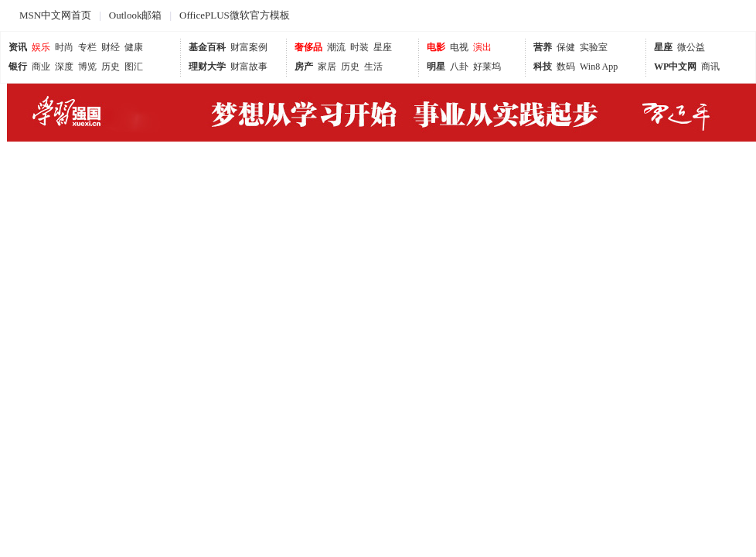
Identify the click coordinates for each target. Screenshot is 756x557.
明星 (436, 67)
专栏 (87, 47)
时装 (359, 47)
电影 (436, 47)
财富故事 (249, 67)
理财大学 (207, 67)
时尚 (64, 47)
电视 (459, 47)
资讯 (18, 47)
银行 (18, 67)
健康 (134, 47)
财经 (111, 47)
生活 (373, 67)
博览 (87, 67)
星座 (383, 47)
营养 (543, 47)
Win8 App (599, 67)
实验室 (594, 47)
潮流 (336, 47)
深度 (64, 67)
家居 (327, 67)
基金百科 (207, 47)
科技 (543, 67)
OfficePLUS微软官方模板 (235, 15)
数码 (566, 67)
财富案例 (249, 47)
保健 (566, 47)
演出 (482, 47)
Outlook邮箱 (136, 15)
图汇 (134, 67)
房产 (304, 67)
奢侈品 (308, 47)
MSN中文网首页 (55, 15)
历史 (111, 67)
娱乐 (41, 47)
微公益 (691, 47)
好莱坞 (487, 67)
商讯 (710, 67)
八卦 (459, 67)
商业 (41, 67)
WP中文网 (675, 67)
